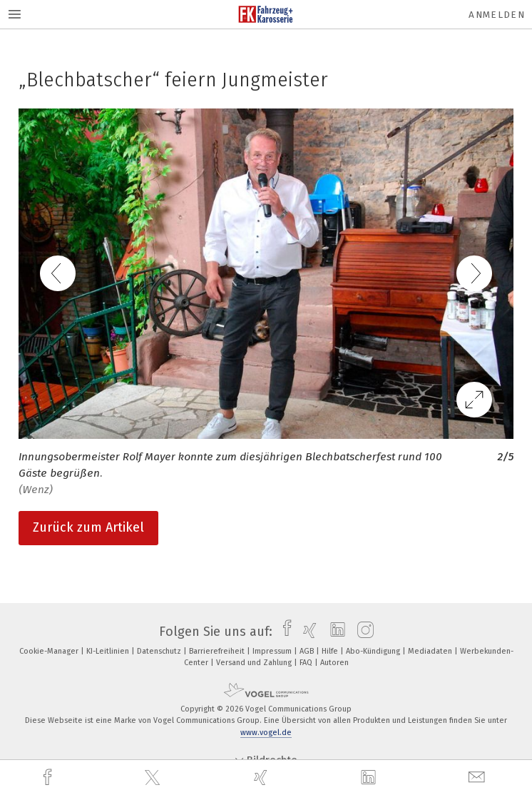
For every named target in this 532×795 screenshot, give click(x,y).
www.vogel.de (266, 733)
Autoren (334, 663)
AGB (308, 651)
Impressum (273, 651)
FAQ (307, 663)
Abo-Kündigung (374, 651)
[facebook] (49, 778)
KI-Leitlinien (109, 651)
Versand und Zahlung (255, 663)
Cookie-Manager (50, 651)
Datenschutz (160, 651)
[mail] (479, 778)
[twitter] (154, 778)
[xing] (262, 778)
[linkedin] (370, 778)
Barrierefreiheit (218, 651)
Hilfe (331, 651)
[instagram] (362, 632)
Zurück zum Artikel (88, 527)
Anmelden (497, 15)
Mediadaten (431, 651)
